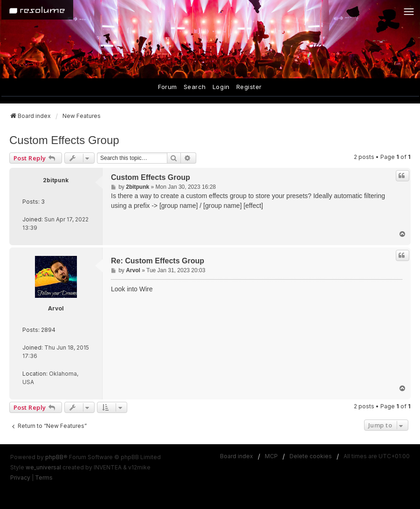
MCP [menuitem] (271, 456)
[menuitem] (20, 478)
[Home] (37, 10)
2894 (48, 330)
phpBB (54, 457)
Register (249, 87)
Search (195, 87)
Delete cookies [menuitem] (311, 456)
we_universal (43, 467)
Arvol (56, 308)
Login (221, 87)
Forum (168, 87)
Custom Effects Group (64, 140)
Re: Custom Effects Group (158, 261)
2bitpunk (56, 180)
